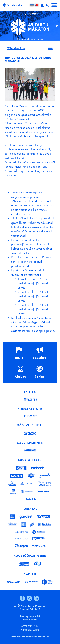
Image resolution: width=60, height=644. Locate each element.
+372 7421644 (30, 626)
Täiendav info (16, 48)
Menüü (54, 5)
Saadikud (40, 358)
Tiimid (19, 358)
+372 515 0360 (30, 630)
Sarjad (40, 376)
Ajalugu (20, 376)
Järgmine (56, 26)
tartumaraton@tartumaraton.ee (30, 637)
